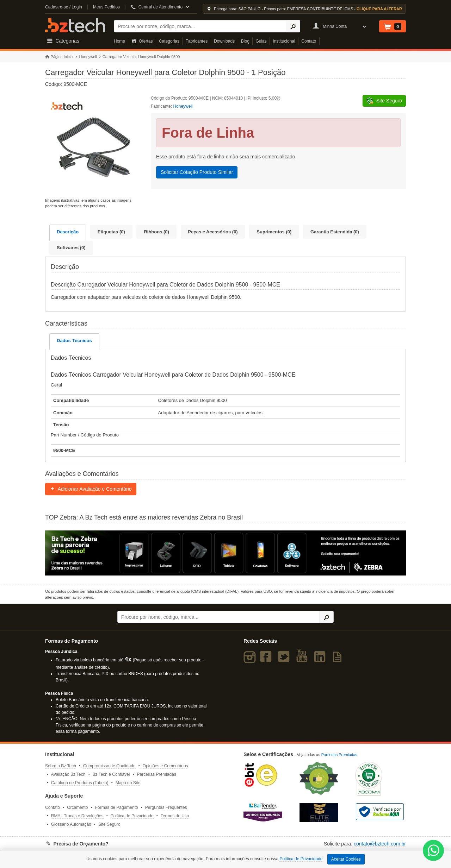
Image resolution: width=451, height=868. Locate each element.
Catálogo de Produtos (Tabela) (80, 783)
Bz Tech (75, 25)
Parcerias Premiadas (157, 774)
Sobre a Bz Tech (61, 766)
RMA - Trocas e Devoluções (77, 816)
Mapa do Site (128, 783)
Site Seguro (109, 824)
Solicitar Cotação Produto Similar (197, 172)
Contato (309, 41)
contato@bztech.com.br (380, 844)
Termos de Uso (175, 816)
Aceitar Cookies (346, 859)
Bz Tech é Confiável (111, 774)
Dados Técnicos (74, 341)
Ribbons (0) (156, 232)
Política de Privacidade (132, 816)
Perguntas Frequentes (166, 807)
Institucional (284, 41)
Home (119, 41)
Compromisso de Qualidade (109, 766)
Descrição (68, 232)
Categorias (169, 41)
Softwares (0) (71, 248)
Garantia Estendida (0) (335, 232)
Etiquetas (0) (111, 232)
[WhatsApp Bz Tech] (434, 851)
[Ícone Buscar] (293, 26)
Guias (261, 41)
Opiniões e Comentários (165, 766)
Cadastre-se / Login (64, 7)
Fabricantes (197, 41)
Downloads (224, 41)
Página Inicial (59, 57)
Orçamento (77, 807)
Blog (245, 41)
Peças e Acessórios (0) (213, 232)
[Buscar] (200, 26)
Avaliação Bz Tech (68, 774)
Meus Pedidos (106, 7)
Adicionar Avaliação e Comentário (91, 489)
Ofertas (142, 41)
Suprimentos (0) (274, 232)
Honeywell (88, 57)
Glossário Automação (71, 824)
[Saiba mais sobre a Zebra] (225, 553)
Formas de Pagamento (117, 807)
